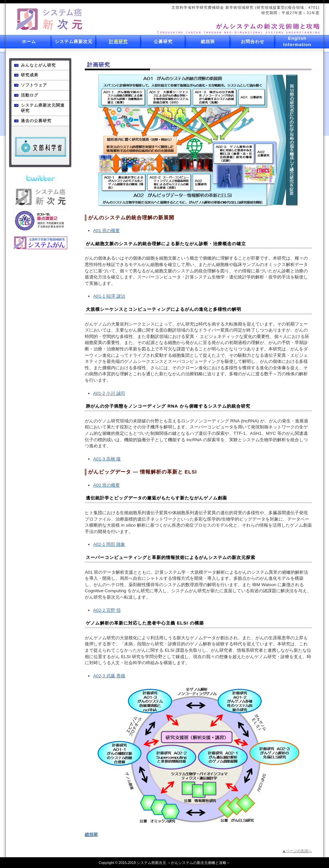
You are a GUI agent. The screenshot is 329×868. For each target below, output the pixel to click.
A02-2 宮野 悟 (107, 610)
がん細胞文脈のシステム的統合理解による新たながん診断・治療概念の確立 (166, 244)
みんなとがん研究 (38, 65)
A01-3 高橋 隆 (107, 459)
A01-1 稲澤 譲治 (109, 296)
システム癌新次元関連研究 (43, 108)
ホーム (29, 42)
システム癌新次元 (74, 42)
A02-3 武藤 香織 (109, 676)
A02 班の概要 (106, 485)
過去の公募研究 (36, 121)
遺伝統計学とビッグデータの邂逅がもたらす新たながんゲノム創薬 (156, 498)
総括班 (208, 42)
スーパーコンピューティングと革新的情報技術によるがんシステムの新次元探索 (171, 557)
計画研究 (118, 42)
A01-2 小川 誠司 (109, 393)
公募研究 (163, 42)
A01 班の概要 (106, 231)
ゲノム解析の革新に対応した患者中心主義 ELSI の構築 (145, 623)
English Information (297, 41)
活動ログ (30, 95)
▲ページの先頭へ (297, 851)
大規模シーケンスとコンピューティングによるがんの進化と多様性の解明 (163, 309)
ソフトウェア (34, 85)
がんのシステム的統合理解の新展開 (131, 218)
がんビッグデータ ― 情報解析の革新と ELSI (142, 472)
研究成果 (30, 75)
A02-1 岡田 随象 (109, 544)
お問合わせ (253, 42)
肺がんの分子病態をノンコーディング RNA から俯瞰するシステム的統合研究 (168, 406)
